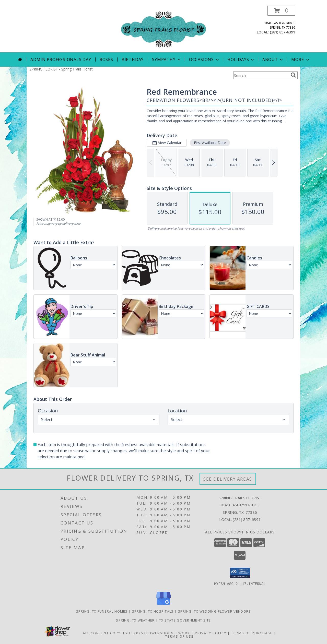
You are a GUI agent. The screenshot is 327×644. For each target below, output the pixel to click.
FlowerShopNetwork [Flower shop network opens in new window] (167, 633)
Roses (106, 59)
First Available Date (210, 143)
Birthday (133, 59)
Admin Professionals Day (61, 59)
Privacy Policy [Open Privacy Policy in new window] (211, 633)
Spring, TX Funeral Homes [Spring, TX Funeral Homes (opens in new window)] (102, 611)
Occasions (205, 59)
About (273, 59)
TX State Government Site (185, 620)
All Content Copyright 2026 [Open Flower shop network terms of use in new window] (113, 633)
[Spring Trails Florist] (163, 29)
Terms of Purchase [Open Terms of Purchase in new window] (252, 633)
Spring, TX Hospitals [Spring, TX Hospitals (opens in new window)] (153, 611)
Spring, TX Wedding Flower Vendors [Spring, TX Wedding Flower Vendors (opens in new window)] (215, 611)
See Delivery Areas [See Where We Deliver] (228, 479)
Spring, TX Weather (135, 620)
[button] (281, 11)
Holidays (241, 59)
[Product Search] (261, 75)
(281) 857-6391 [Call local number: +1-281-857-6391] (282, 32)
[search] (293, 75)
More (301, 59)
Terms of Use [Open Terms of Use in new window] (179, 636)
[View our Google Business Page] (163, 605)
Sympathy (167, 59)
